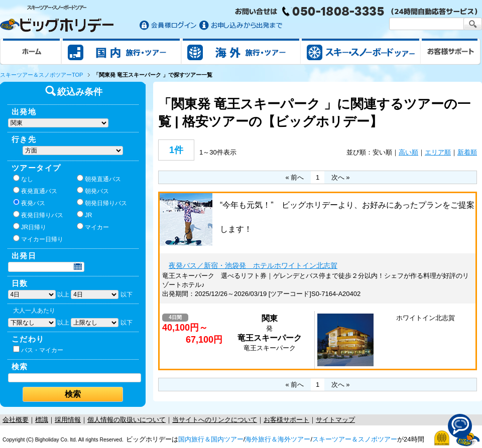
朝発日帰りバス (102, 203)
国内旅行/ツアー (122, 51)
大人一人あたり (34, 311)
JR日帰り (30, 227)
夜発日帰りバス (38, 215)
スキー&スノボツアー (360, 51)
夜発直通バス (35, 191)
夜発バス (29, 203)
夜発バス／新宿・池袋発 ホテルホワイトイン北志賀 (253, 265)
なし (23, 179)
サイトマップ (335, 420)
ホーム (31, 51)
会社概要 (16, 420)
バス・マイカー (38, 350)
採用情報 (68, 420)
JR (85, 215)
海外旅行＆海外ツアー (278, 439)
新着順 (467, 152)
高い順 (408, 152)
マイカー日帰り (38, 239)
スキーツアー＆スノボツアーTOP (41, 75)
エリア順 (438, 152)
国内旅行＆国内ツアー (211, 439)
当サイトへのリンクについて (215, 420)
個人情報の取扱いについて (127, 420)
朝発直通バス (99, 179)
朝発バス (93, 191)
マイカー (93, 227)
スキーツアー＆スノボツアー (355, 439)
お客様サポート (451, 51)
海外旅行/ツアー (241, 51)
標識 (42, 420)
